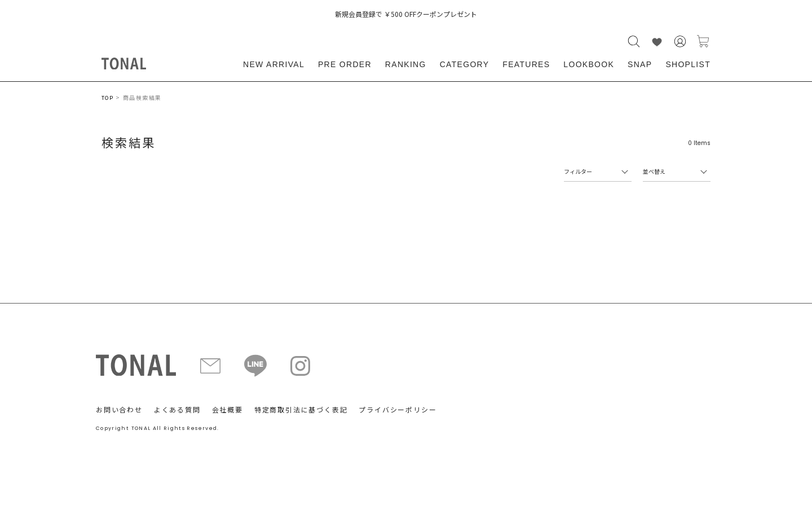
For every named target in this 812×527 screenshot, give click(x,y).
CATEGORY (465, 64)
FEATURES (526, 64)
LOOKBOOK (589, 64)
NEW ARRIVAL (274, 64)
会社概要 (228, 409)
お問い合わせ (119, 409)
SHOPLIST (688, 64)
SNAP (640, 64)
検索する (634, 41)
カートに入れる (703, 41)
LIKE (657, 41)
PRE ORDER (345, 64)
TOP (107, 98)
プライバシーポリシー (398, 409)
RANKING (406, 64)
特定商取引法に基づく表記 (301, 409)
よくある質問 (177, 409)
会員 (680, 41)
